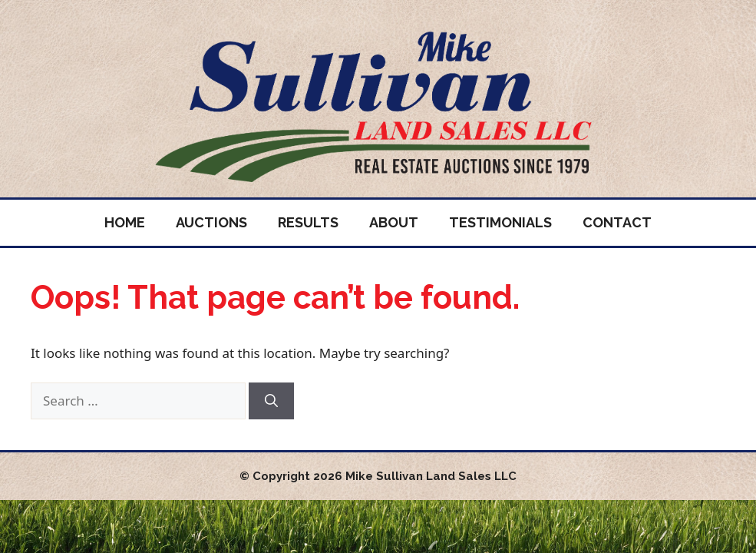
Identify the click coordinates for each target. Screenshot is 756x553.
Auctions (211, 222)
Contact (617, 222)
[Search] (271, 401)
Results (308, 222)
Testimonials (500, 222)
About (394, 222)
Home (125, 222)
